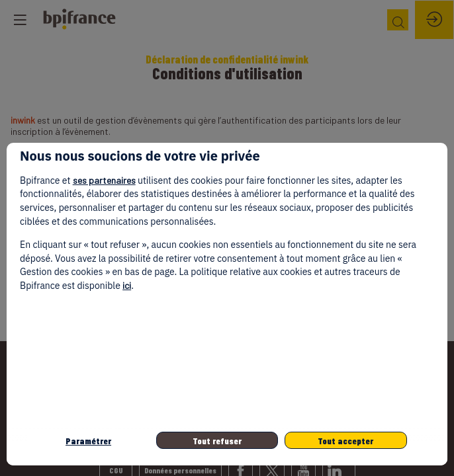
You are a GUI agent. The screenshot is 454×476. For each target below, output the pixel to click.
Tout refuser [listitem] (217, 441)
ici (127, 285)
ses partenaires (104, 180)
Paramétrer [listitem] (88, 441)
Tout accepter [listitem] (345, 441)
